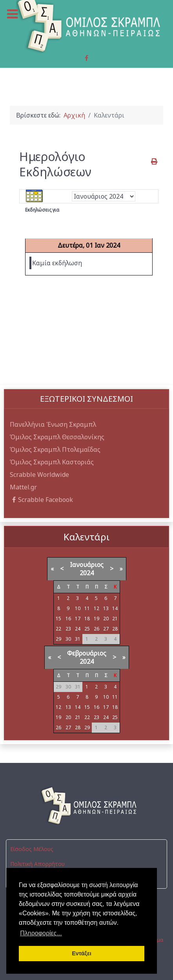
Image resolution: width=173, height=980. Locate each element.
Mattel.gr (23, 487)
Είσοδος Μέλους (32, 849)
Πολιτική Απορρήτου (37, 864)
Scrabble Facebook (41, 500)
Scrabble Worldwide (39, 475)
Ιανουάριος (87, 565)
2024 (87, 573)
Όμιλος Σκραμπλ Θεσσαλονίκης (57, 437)
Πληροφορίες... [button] (41, 933)
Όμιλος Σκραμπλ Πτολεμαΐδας (55, 449)
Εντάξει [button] (82, 953)
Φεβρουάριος (87, 653)
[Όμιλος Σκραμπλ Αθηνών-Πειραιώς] (86, 806)
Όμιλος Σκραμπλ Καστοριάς (52, 462)
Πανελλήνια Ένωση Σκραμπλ (53, 424)
